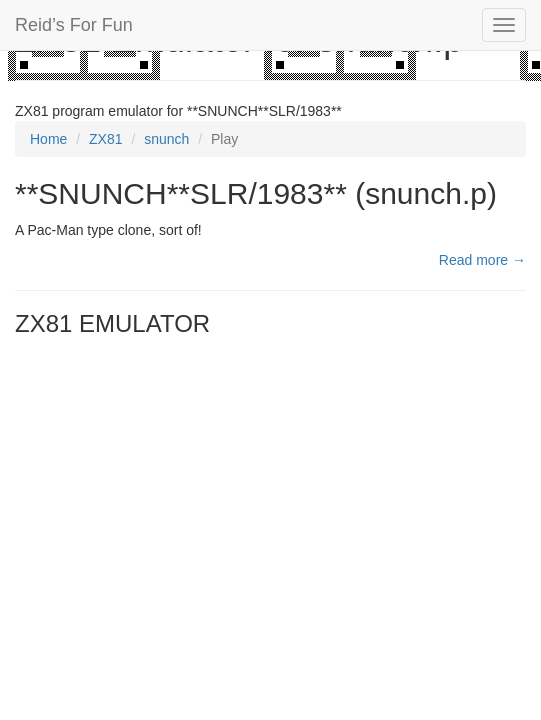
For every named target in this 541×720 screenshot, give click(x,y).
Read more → (482, 260)
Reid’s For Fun (74, 25)
